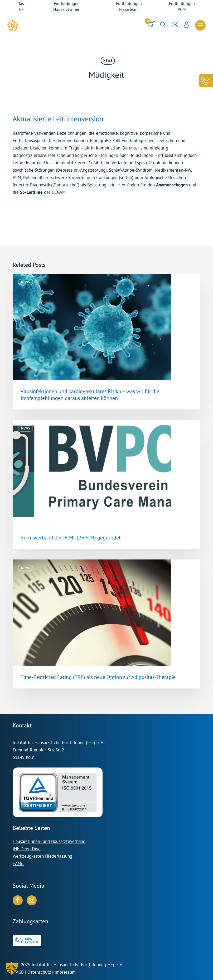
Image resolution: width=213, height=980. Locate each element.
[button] (12, 968)
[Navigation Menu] (200, 25)
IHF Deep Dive (27, 849)
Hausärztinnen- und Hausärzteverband (49, 841)
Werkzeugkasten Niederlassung (42, 856)
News (108, 61)
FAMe (18, 863)
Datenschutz (39, 972)
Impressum (65, 972)
